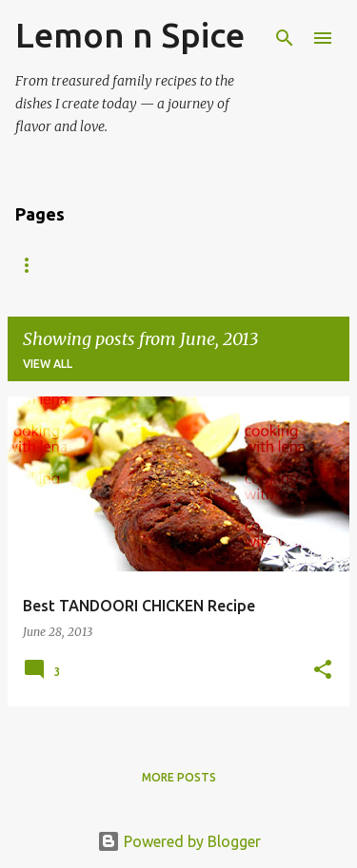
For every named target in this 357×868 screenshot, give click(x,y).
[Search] (285, 38)
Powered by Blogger (179, 841)
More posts (179, 777)
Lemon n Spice (130, 35)
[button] (323, 671)
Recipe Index (56, 265)
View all (48, 364)
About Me (170, 265)
